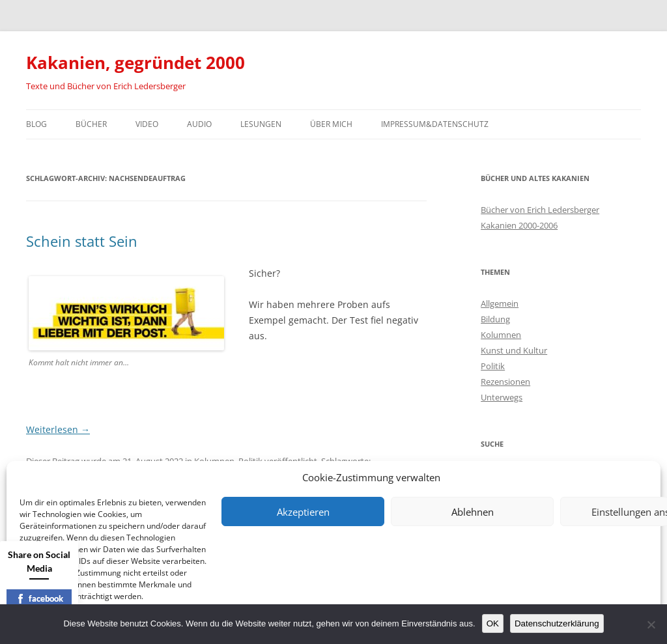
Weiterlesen (58, 429)
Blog (36, 124)
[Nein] (651, 624)
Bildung (495, 319)
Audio (199, 124)
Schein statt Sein (82, 241)
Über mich (331, 124)
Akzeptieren (303, 512)
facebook (39, 598)
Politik (493, 366)
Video (147, 124)
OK (493, 623)
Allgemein (500, 303)
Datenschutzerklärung (557, 623)
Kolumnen (501, 335)
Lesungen (261, 124)
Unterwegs (502, 397)
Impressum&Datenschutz (435, 124)
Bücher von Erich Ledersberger (540, 210)
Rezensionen (505, 382)
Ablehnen (473, 512)
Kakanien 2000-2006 (519, 225)
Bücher (91, 124)
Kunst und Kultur (514, 350)
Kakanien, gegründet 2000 (135, 63)
